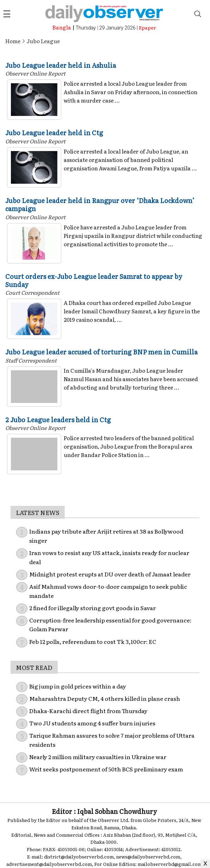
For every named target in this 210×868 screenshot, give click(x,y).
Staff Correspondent (31, 360)
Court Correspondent (32, 292)
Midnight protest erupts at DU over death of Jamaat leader (110, 574)
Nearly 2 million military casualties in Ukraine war (98, 757)
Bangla (62, 27)
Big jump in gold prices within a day (78, 686)
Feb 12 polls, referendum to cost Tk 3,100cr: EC (93, 641)
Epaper (148, 27)
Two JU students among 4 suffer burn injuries (92, 723)
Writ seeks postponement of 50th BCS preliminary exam (106, 769)
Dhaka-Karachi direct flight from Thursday (88, 711)
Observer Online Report (35, 73)
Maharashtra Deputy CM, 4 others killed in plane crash (105, 698)
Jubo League (43, 41)
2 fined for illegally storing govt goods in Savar (93, 608)
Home (13, 41)
